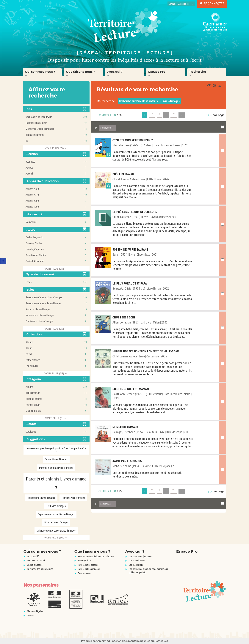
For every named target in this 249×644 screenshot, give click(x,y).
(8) (56, 418)
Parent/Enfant (84, 560)
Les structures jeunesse (140, 556)
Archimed (104, 641)
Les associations (137, 560)
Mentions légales (35, 611)
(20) (56, 538)
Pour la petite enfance (88, 565)
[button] (42, 72)
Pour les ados (84, 573)
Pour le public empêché (89, 569)
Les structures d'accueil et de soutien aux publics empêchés (148, 571)
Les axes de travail (36, 560)
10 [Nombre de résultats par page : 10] (208, 115)
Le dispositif (33, 556)
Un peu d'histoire (35, 565)
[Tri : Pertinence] (108, 128)
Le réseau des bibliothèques (40, 569)
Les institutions (136, 565)
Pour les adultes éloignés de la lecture (96, 556)
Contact (31, 615)
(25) (56, 269)
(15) (56, 148)
